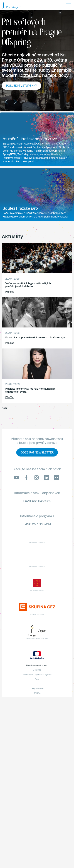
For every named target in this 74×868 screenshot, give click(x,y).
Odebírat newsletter (37, 452)
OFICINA (37, 693)
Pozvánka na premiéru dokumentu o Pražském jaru (36, 337)
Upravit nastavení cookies (37, 665)
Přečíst (9, 292)
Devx (37, 679)
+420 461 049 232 (37, 501)
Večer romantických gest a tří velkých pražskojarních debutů (28, 285)
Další (5, 408)
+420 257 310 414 (37, 524)
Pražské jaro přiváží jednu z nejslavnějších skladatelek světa (30, 390)
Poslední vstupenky (21, 86)
